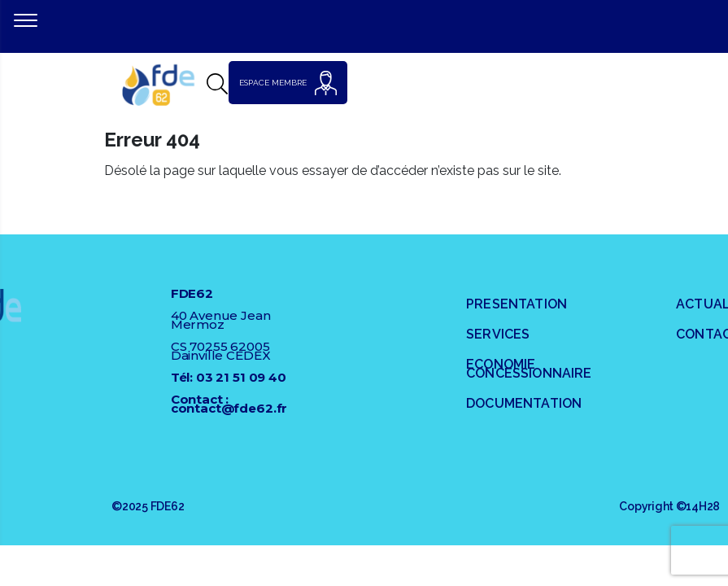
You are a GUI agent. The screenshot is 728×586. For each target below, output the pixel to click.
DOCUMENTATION (524, 403)
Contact (702, 334)
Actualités (702, 304)
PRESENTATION (517, 304)
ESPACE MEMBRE (288, 83)
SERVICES (498, 334)
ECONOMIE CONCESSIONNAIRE (529, 369)
